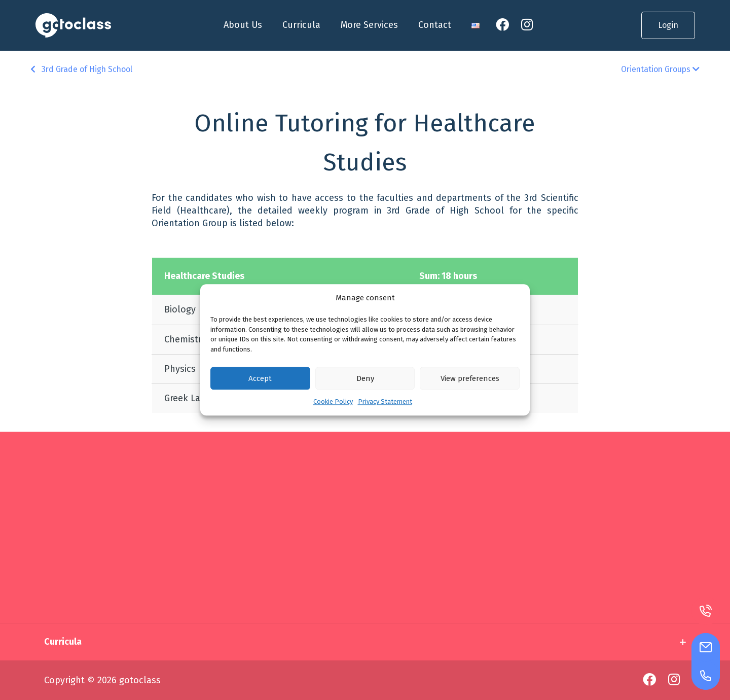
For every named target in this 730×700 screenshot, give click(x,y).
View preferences (470, 378)
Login (668, 25)
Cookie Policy (333, 402)
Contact (435, 25)
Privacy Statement (385, 402)
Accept (260, 378)
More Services (369, 25)
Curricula (301, 25)
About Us (243, 25)
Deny (365, 378)
